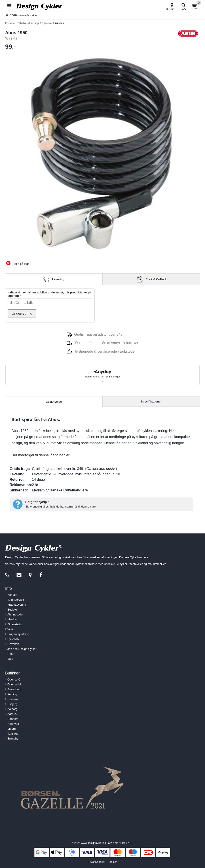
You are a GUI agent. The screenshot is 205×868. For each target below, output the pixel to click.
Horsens (13, 699)
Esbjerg (12, 704)
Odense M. (15, 684)
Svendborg (14, 689)
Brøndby (13, 738)
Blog (10, 659)
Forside (10, 23)
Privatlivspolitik (96, 862)
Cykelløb (13, 639)
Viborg (12, 729)
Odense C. (14, 679)
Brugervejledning (18, 634)
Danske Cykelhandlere (69, 490)
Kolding (12, 694)
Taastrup (13, 734)
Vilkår (11, 629)
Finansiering (15, 624)
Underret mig (22, 313)
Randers (13, 719)
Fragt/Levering (17, 605)
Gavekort (13, 644)
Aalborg (12, 709)
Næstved (13, 724)
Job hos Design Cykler (22, 649)
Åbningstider (15, 614)
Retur (11, 654)
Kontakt (12, 595)
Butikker (13, 610)
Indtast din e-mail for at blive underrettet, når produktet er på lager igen (49, 294)
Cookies (112, 862)
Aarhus (12, 714)
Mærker (12, 619)
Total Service (16, 600)
